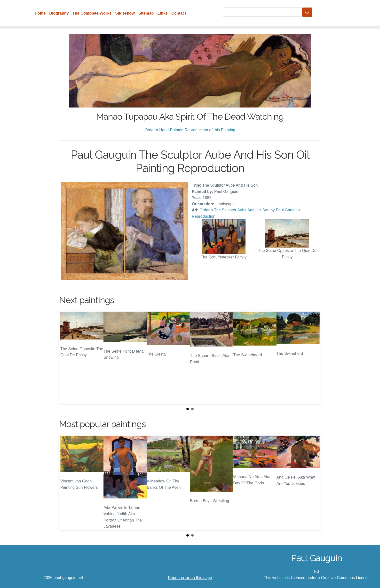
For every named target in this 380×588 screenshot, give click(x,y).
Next (313, 357)
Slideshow (125, 13)
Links (163, 13)
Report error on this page (190, 578)
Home (40, 13)
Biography (59, 13)
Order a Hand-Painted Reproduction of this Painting (190, 130)
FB (317, 571)
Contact (179, 13)
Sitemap (146, 13)
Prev (67, 357)
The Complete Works (92, 13)
